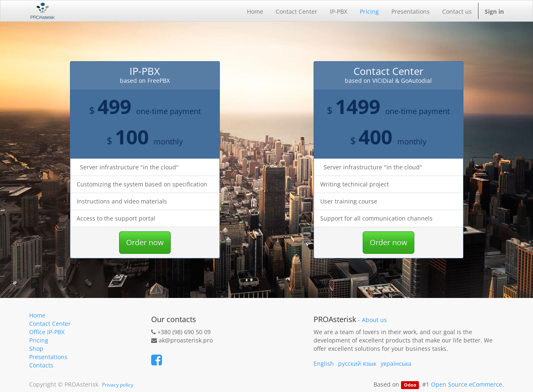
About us (374, 320)
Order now (145, 242)
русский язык (357, 363)
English (324, 363)
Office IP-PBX (47, 332)
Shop (36, 349)
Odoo (410, 385)
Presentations (48, 357)
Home (37, 315)
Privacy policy (118, 385)
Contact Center (50, 324)
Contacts (41, 365)
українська (396, 363)
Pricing (39, 340)
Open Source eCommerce (467, 384)
